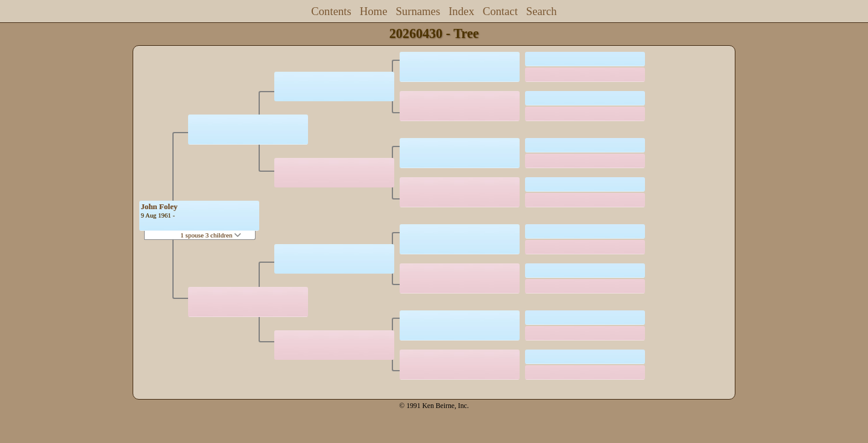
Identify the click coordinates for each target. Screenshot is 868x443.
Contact (500, 11)
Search (542, 11)
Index (461, 11)
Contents (331, 11)
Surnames (418, 11)
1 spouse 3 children (211, 235)
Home (374, 11)
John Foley (159, 206)
